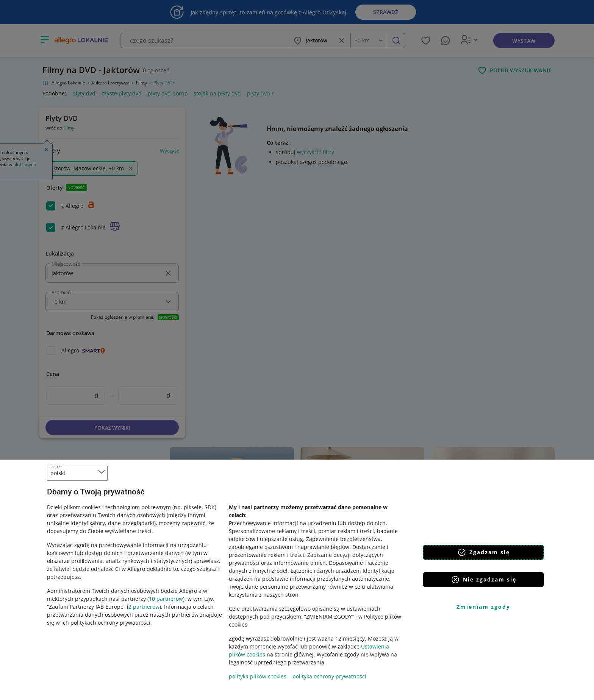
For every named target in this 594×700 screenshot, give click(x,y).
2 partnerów (144, 607)
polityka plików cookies (258, 676)
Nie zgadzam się (484, 580)
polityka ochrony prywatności (329, 676)
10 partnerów (166, 599)
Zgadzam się (484, 552)
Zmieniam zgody (483, 607)
